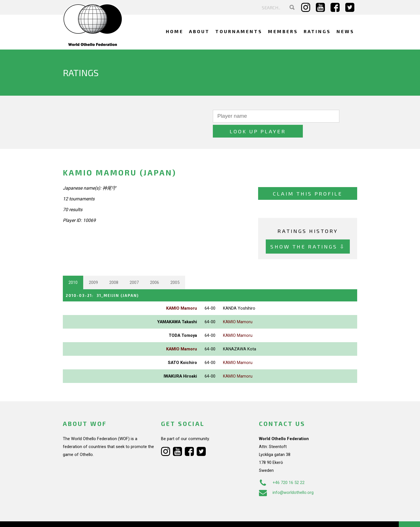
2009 (93, 267)
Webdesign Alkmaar (87, 517)
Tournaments (239, 31)
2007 (134, 267)
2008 (114, 267)
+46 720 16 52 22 (282, 467)
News (345, 31)
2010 (73, 267)
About (199, 31)
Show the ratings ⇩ (308, 232)
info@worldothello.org (286, 477)
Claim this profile (308, 178)
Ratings (317, 31)
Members (283, 31)
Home (175, 31)
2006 (155, 267)
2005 (175, 267)
